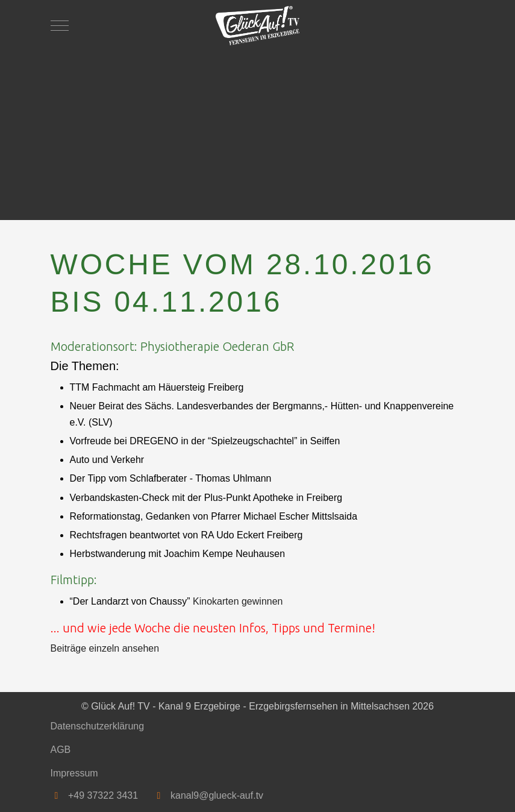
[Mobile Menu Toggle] (60, 25)
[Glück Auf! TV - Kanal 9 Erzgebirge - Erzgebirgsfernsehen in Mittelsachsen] (258, 26)
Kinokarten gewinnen (238, 601)
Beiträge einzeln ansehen (105, 648)
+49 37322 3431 (103, 795)
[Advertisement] (258, 130)
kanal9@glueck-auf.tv (217, 795)
